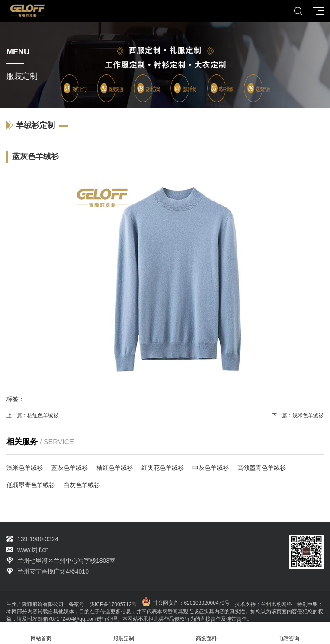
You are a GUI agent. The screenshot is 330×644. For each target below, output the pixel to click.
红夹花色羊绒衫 (163, 468)
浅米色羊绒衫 (308, 415)
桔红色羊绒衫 (43, 415)
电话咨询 (289, 633)
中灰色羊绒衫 (211, 468)
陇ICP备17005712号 (113, 604)
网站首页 (41, 633)
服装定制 (124, 633)
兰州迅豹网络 (276, 604)
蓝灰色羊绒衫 (70, 468)
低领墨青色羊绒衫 (31, 485)
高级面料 (207, 633)
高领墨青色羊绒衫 (262, 468)
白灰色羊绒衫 (82, 485)
